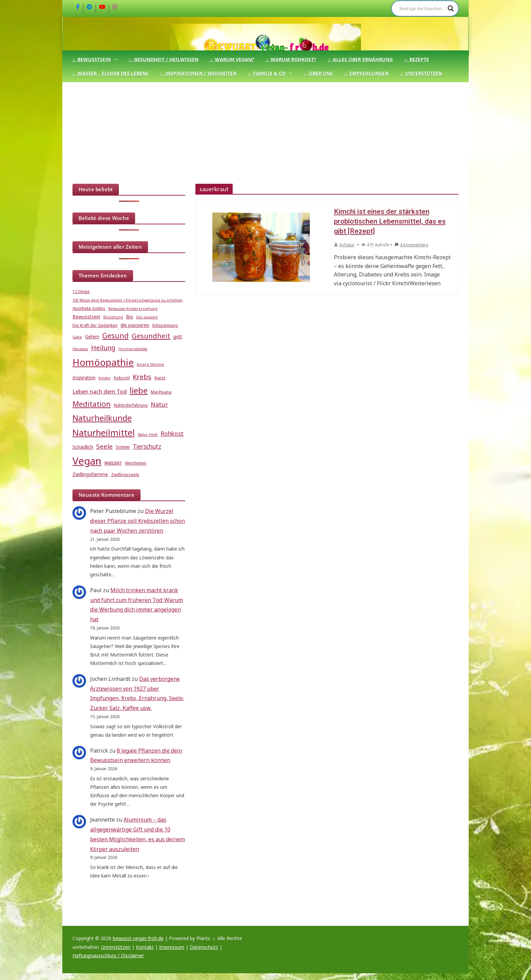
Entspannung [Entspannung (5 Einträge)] (165, 325)
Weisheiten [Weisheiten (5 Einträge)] (136, 463)
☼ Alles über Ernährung (360, 59)
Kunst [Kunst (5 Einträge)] (160, 378)
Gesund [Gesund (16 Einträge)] (115, 336)
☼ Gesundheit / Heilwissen (163, 59)
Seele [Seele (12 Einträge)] (104, 446)
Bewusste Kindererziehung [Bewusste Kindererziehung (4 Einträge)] (133, 309)
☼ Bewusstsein (91, 59)
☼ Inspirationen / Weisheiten (198, 73)
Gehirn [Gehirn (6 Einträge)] (92, 337)
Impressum (172, 947)
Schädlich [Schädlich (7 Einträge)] (83, 447)
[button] (114, 59)
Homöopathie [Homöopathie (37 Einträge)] (103, 362)
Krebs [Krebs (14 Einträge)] (142, 377)
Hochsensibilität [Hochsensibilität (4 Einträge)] (133, 349)
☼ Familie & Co (267, 73)
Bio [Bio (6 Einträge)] (130, 317)
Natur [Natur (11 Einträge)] (159, 404)
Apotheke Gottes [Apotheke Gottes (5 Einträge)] (89, 308)
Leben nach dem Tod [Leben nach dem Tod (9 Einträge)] (100, 391)
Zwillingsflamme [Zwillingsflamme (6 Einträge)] (90, 474)
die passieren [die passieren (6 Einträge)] (135, 325)
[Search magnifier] (451, 8)
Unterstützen (116, 947)
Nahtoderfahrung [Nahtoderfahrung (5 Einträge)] (131, 405)
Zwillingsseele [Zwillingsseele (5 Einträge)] (125, 475)
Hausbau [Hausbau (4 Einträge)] (80, 349)
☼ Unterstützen (421, 73)
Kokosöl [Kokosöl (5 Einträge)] (122, 378)
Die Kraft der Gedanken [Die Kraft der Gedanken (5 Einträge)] (95, 325)
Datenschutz (204, 947)
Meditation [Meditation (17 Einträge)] (92, 404)
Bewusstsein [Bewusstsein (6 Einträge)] (86, 317)
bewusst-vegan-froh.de (138, 938)
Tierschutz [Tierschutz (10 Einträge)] (147, 447)
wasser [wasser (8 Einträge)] (113, 463)
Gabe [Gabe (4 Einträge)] (77, 337)
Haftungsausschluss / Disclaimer (108, 955)
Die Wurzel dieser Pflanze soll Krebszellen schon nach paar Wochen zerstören (137, 521)
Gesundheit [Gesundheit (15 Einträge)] (151, 336)
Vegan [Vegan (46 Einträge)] (87, 461)
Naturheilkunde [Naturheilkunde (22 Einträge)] (102, 418)
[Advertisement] (265, 133)
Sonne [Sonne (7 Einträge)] (123, 447)
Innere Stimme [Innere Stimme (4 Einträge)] (151, 364)
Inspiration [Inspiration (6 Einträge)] (84, 378)
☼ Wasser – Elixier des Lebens (110, 73)
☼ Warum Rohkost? (291, 59)
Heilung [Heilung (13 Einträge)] (103, 348)
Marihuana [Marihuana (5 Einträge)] (161, 392)
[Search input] (422, 8)
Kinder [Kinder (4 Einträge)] (105, 378)
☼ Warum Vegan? (232, 59)
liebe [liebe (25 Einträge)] (139, 390)
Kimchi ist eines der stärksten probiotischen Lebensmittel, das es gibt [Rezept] (390, 221)
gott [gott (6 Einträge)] (178, 337)
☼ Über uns (318, 73)
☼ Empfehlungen (366, 73)
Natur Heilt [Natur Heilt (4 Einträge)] (148, 435)
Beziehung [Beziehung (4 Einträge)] (113, 317)
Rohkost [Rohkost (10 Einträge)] (172, 434)
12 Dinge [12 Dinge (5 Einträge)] (81, 292)
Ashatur (347, 245)
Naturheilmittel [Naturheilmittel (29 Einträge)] (104, 433)
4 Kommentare (411, 245)
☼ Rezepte (416, 59)
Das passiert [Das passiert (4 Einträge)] (147, 317)
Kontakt (145, 947)
